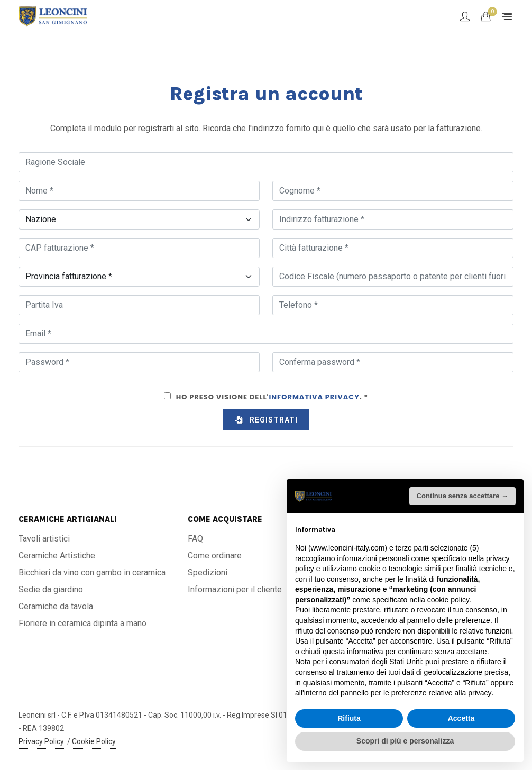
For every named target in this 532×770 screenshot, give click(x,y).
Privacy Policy (41, 741)
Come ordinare (215, 556)
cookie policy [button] (448, 600)
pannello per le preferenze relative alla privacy (416, 693)
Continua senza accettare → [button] (462, 496)
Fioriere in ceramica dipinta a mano (82, 623)
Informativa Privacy (314, 397)
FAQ (195, 539)
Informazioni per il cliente (235, 589)
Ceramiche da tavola (56, 606)
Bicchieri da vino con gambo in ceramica (92, 572)
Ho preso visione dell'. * (272, 397)
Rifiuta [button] (349, 718)
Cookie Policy (94, 741)
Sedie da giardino (51, 589)
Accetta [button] (461, 718)
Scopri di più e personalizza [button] (405, 741)
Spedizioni (208, 572)
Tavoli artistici (44, 539)
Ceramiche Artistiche (57, 556)
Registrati (266, 420)
